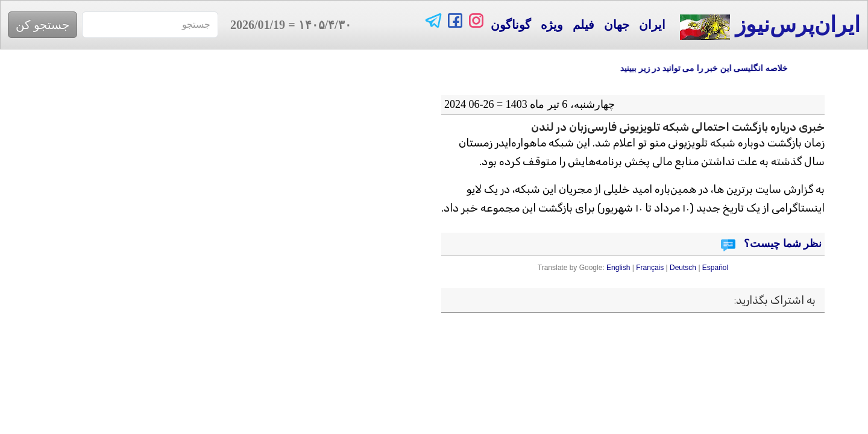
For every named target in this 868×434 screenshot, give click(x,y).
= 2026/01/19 (285, 25)
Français (650, 268)
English (618, 268)
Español (715, 268)
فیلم (583, 25)
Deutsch (683, 268)
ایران (652, 25)
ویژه (552, 25)
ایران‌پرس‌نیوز (770, 26)
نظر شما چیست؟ (782, 244)
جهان (617, 25)
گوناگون (511, 25)
